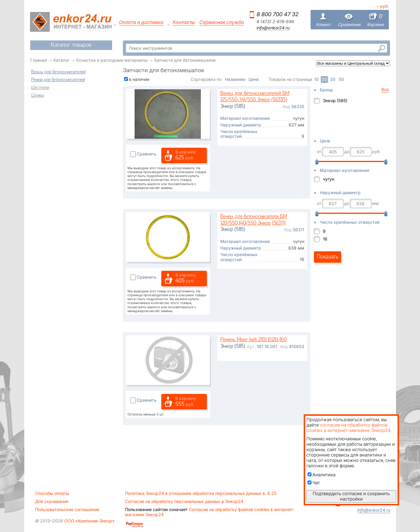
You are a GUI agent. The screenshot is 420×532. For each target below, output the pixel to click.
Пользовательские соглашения (67, 510)
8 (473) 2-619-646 (275, 22)
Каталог (61, 60)
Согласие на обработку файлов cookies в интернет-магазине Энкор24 (210, 512)
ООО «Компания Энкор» (89, 521)
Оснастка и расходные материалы (112, 60)
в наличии (139, 79)
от (319, 152)
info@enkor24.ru (273, 28)
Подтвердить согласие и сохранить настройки (351, 496)
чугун (329, 179)
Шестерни (40, 88)
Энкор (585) (335, 100)
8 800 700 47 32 (278, 14)
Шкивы (38, 96)
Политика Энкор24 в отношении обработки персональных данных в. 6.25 (201, 493)
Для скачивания (52, 501)
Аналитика (322, 475)
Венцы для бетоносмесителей (58, 72)
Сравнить (147, 154)
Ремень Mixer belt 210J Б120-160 (253, 340)
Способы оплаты (52, 493)
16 (325, 239)
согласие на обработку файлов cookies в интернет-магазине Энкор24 (348, 428)
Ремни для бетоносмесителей (58, 80)
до (347, 152)
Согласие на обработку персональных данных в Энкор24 (184, 501)
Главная (39, 60)
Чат (314, 483)
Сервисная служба (222, 22)
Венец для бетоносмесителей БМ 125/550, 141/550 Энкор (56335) (255, 97)
